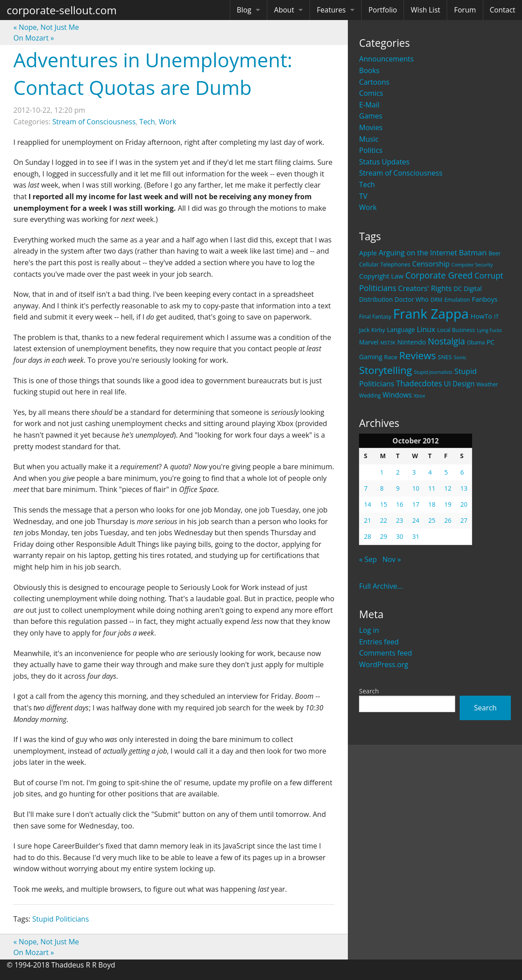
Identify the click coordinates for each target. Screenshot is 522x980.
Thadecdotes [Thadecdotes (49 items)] (419, 383)
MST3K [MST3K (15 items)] (388, 343)
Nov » (391, 559)
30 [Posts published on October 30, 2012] (400, 536)
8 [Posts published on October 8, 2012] (382, 488)
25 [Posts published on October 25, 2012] (432, 520)
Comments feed (385, 653)
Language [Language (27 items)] (401, 330)
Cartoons (374, 82)
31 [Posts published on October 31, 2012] (416, 536)
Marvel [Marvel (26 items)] (369, 342)
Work (368, 207)
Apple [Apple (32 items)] (368, 253)
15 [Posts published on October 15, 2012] (383, 504)
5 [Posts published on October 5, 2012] (446, 472)
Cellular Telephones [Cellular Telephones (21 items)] (385, 264)
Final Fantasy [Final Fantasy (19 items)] (375, 317)
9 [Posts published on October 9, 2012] (398, 488)
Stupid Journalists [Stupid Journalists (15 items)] (433, 372)
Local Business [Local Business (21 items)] (456, 330)
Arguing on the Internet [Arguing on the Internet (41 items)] (418, 253)
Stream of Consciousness (401, 173)
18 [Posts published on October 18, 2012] (432, 504)
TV (363, 196)
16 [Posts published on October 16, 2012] (400, 504)
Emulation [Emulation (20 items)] (457, 300)
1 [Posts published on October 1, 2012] (382, 472)
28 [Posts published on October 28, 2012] (367, 536)
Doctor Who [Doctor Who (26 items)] (412, 299)
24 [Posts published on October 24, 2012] (416, 520)
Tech (367, 185)
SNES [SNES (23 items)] (445, 357)
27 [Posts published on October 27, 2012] (464, 520)
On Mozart (34, 38)
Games (371, 116)
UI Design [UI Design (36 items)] (459, 384)
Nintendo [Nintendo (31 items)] (412, 342)
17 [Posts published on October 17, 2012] (416, 504)
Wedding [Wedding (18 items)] (370, 395)
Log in (369, 630)
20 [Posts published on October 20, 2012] (464, 504)
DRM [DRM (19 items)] (436, 300)
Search (369, 691)
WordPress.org (383, 664)
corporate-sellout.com (62, 10)
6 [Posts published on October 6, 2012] (462, 472)
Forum (465, 10)
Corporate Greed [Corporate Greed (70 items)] (439, 275)
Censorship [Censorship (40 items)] (431, 264)
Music (369, 139)
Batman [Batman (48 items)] (473, 252)
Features (331, 10)
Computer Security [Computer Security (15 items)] (472, 265)
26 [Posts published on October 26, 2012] (448, 520)
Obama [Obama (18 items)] (476, 342)
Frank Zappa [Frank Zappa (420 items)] (431, 314)
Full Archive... (381, 586)
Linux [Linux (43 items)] (426, 329)
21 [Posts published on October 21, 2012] (367, 520)
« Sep (368, 559)
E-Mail (369, 105)
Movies (371, 127)
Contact (503, 10)
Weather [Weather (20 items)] (487, 384)
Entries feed (379, 642)
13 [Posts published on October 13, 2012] (464, 488)
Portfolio (383, 10)
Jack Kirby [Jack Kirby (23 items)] (372, 330)
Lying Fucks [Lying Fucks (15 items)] (489, 330)
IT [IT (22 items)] (496, 316)
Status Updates (384, 162)
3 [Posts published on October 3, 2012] (414, 472)
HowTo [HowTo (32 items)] (481, 316)
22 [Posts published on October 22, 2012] (383, 520)
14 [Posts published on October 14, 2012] (367, 504)
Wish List (425, 10)
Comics (371, 93)
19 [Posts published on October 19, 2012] (448, 504)
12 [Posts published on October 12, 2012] (448, 488)
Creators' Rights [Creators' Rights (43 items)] (425, 288)
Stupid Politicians (60, 919)
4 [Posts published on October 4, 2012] (430, 472)
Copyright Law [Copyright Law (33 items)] (381, 276)
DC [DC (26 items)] (458, 289)
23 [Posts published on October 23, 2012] (400, 520)
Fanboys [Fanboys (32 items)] (485, 299)
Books (369, 70)
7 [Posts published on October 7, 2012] (366, 488)
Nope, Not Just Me (46, 27)
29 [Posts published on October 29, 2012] (383, 536)
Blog (244, 10)
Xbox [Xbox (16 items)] (420, 396)
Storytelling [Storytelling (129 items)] (385, 370)
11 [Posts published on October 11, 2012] (432, 488)
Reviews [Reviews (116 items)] (418, 355)
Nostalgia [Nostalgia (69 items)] (447, 341)
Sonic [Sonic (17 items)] (460, 357)
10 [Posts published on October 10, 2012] (416, 488)
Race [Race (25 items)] (391, 357)
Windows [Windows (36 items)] (397, 395)
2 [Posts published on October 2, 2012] (398, 472)
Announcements (386, 59)
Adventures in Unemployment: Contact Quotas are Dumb (153, 74)
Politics (371, 150)
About (284, 10)
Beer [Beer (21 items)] (495, 253)
